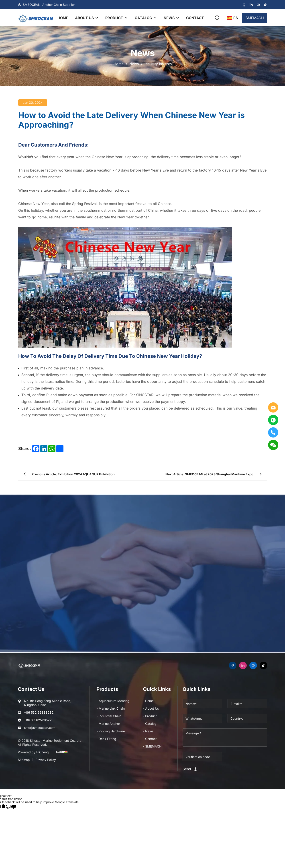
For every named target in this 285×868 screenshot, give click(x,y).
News (134, 64)
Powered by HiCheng (33, 752)
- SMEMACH (152, 746)
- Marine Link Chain (111, 708)
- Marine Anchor (108, 724)
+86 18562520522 (38, 720)
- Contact (150, 739)
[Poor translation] (11, 806)
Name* (29, 620)
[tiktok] (265, 5)
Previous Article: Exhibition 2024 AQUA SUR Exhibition (73, 474)
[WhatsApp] (273, 420)
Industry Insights (158, 64)
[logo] (36, 18)
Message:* (33, 643)
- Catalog (150, 724)
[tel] (273, 432)
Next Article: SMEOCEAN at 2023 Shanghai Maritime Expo (209, 474)
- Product (150, 716)
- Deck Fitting (106, 739)
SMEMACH (255, 18)
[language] (232, 18)
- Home (148, 701)
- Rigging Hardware (111, 731)
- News (148, 731)
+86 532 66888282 (39, 712)
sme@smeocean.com (40, 728)
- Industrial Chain (109, 716)
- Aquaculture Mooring (113, 701)
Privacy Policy (46, 760)
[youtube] (258, 5)
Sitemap (24, 760)
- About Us (151, 708)
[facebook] (244, 5)
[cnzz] (62, 754)
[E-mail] (273, 407)
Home (119, 64)
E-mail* (151, 620)
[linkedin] (251, 5)
